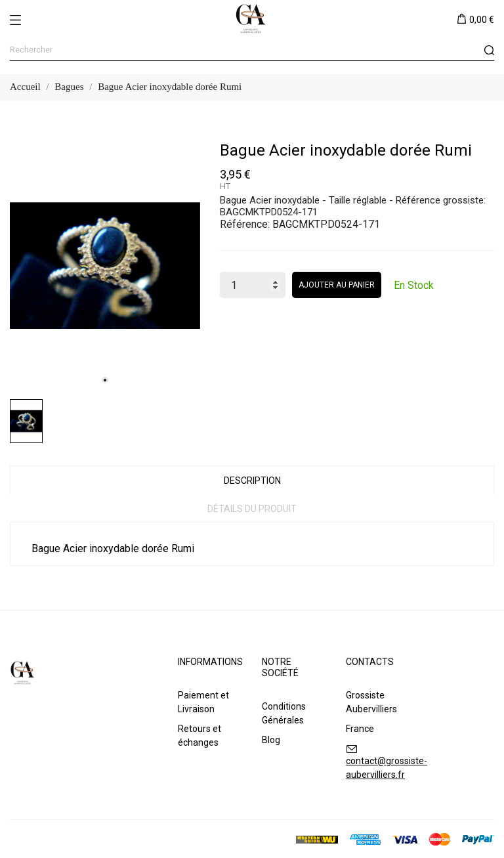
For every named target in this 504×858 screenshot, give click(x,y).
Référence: (245, 224)
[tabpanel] (105, 266)
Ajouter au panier (337, 285)
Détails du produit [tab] (252, 509)
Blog (271, 740)
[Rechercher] (252, 50)
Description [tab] (252, 481)
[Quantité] (253, 285)
